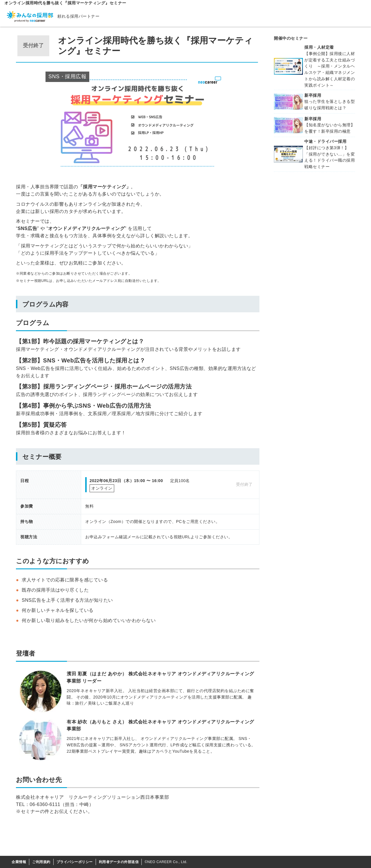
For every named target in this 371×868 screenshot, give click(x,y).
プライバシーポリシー (75, 862)
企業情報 (19, 862)
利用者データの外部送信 (119, 862)
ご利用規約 (41, 862)
